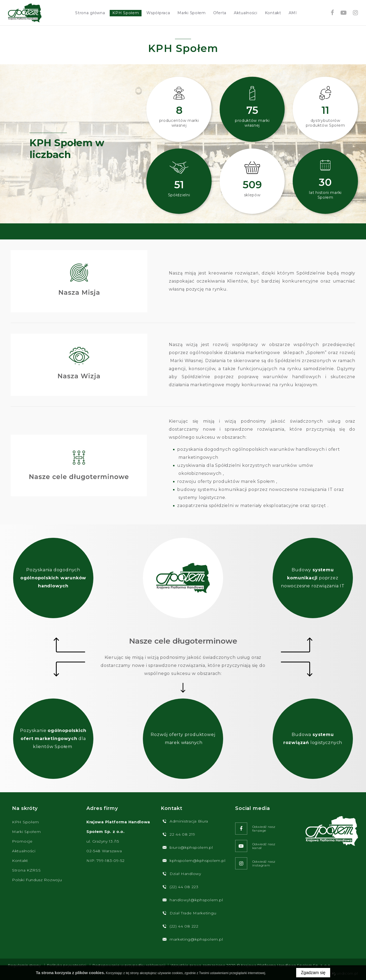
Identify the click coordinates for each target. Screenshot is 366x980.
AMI (293, 13)
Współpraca (158, 13)
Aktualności (246, 13)
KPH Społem (126, 13)
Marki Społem (191, 13)
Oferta (220, 13)
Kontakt (273, 13)
